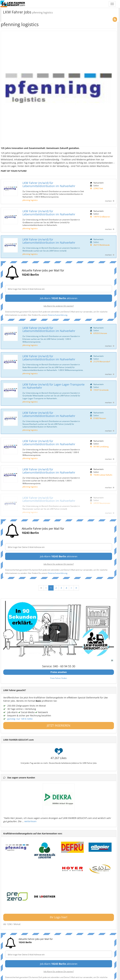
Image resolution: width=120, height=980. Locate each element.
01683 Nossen (100, 418)
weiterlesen (30, 821)
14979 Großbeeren (102, 217)
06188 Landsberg (101, 446)
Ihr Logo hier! (59, 917)
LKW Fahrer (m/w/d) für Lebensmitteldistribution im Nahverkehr (49, 184)
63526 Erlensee (100, 333)
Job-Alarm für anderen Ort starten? (59, 306)
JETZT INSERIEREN (59, 725)
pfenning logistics (30, 200)
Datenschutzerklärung (58, 315)
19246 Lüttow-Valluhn (103, 475)
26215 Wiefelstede (102, 245)
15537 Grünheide (101, 390)
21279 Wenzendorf (102, 361)
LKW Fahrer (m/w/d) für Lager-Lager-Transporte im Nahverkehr (54, 386)
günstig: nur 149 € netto (20, 719)
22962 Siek (98, 188)
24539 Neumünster (102, 503)
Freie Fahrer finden (59, 678)
